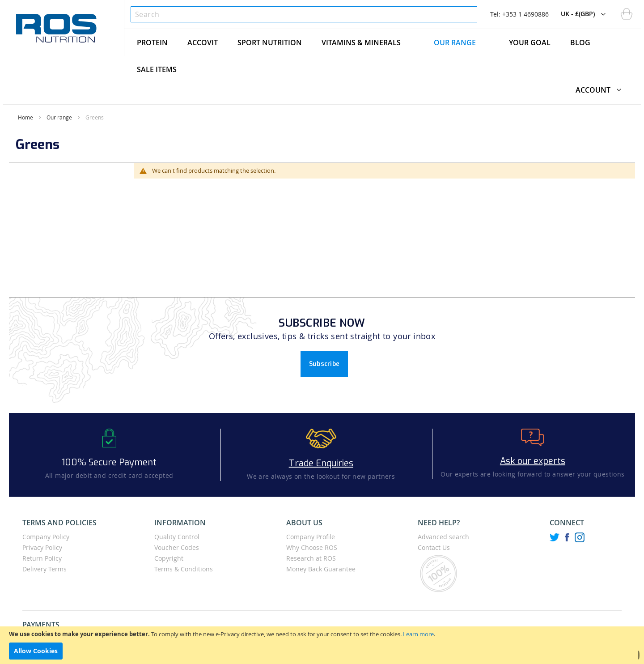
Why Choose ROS (312, 547)
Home (25, 117)
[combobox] (304, 14)
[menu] (383, 56)
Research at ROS (311, 558)
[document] (322, 645)
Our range (59, 117)
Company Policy (46, 537)
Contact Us (434, 547)
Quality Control (177, 537)
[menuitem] (152, 43)
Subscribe (324, 364)
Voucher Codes (177, 547)
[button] (585, 14)
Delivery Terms (44, 569)
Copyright (169, 558)
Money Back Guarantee (321, 569)
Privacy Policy (42, 547)
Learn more (418, 634)
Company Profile (311, 537)
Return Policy (42, 558)
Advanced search (443, 537)
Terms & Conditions (184, 569)
